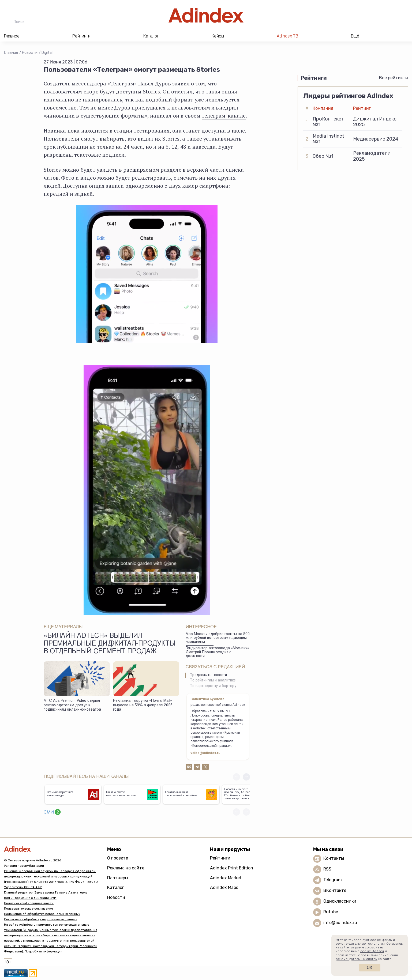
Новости (30, 53)
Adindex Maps (224, 887)
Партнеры (118, 878)
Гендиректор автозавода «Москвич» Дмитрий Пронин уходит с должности (217, 652)
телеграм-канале (224, 116)
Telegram (333, 880)
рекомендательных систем (357, 959)
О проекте (118, 858)
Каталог (116, 887)
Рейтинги (220, 858)
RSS (327, 869)
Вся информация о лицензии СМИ (30, 898)
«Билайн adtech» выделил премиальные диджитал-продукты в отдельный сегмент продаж (110, 644)
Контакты (334, 859)
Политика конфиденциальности (29, 903)
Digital (47, 53)
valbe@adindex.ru (205, 753)
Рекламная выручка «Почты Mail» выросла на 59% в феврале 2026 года (143, 705)
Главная (11, 53)
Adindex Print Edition (232, 868)
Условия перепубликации (24, 866)
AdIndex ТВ (287, 36)
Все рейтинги (394, 78)
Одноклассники (340, 901)
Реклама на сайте (126, 868)
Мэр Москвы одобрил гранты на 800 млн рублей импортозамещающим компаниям (218, 638)
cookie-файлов (372, 951)
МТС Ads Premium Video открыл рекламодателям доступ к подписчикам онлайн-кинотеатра (72, 705)
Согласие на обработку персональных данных (40, 919)
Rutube (331, 912)
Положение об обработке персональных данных (42, 914)
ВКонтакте (335, 891)
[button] (246, 777)
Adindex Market (226, 878)
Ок (370, 968)
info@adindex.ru (340, 923)
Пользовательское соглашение (29, 909)
